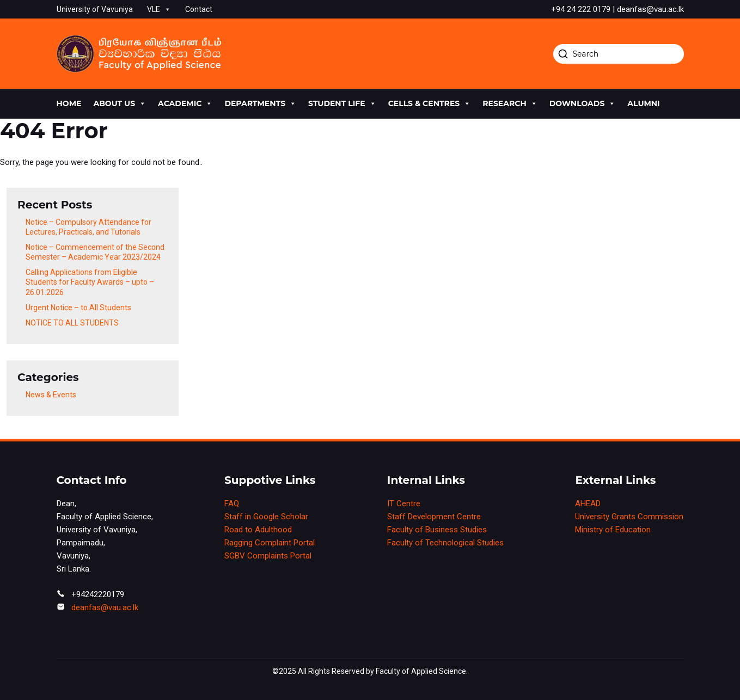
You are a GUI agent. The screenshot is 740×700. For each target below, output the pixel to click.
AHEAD (588, 503)
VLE (159, 9)
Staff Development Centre (434, 517)
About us (120, 104)
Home (69, 103)
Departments (260, 104)
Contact (199, 9)
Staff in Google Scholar (266, 517)
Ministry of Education (613, 530)
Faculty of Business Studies (437, 530)
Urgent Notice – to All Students (78, 308)
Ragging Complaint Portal (270, 543)
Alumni (643, 103)
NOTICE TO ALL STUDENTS (72, 323)
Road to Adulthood (258, 530)
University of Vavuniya (95, 9)
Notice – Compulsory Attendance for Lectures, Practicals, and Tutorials (88, 227)
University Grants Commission (629, 517)
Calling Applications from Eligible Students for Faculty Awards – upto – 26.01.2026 (90, 282)
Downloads (583, 104)
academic (185, 104)
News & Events (51, 395)
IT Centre (404, 503)
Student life (342, 104)
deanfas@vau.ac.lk (105, 607)
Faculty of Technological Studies (445, 543)
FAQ (232, 503)
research (510, 104)
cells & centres (430, 104)
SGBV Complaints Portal (268, 556)
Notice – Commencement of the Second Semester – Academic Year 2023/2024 (95, 252)
